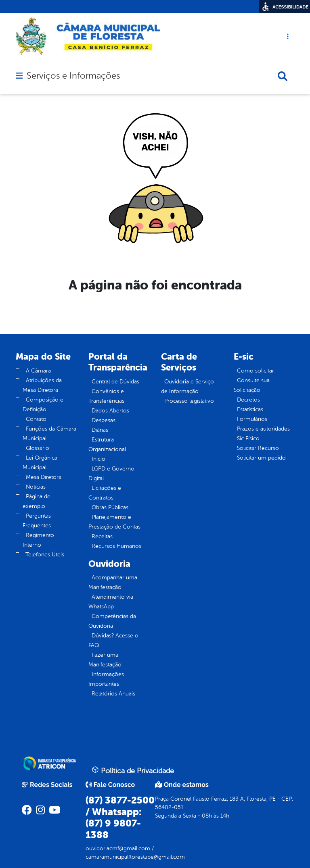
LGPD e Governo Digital (111, 474)
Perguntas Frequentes (37, 521)
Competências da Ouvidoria (112, 621)
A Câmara (38, 371)
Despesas (104, 420)
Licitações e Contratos (105, 493)
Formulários (252, 419)
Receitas (102, 536)
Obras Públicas (110, 507)
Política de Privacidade (133, 770)
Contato (36, 419)
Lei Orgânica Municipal (40, 463)
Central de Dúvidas (115, 382)
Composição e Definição (43, 405)
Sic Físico (248, 438)
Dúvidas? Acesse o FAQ (113, 640)
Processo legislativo (189, 401)
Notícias (36, 487)
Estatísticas (250, 409)
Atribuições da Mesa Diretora (42, 385)
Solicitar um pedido (261, 458)
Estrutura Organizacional (107, 444)
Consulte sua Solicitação (252, 385)
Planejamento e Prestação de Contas (114, 522)
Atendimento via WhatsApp (111, 602)
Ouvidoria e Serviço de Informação (187, 386)
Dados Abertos (110, 411)
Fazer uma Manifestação (105, 660)
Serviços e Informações (73, 76)
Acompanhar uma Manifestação (113, 582)
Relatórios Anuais (113, 694)
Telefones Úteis (45, 555)
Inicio (98, 459)
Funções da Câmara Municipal (49, 434)
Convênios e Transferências (106, 396)
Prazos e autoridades (263, 429)
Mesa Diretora (44, 477)
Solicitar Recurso (258, 448)
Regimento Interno (38, 540)
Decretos (248, 400)
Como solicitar (256, 371)
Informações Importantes (106, 679)
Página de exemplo (37, 501)
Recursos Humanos (116, 546)
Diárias (100, 430)
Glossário (38, 448)
